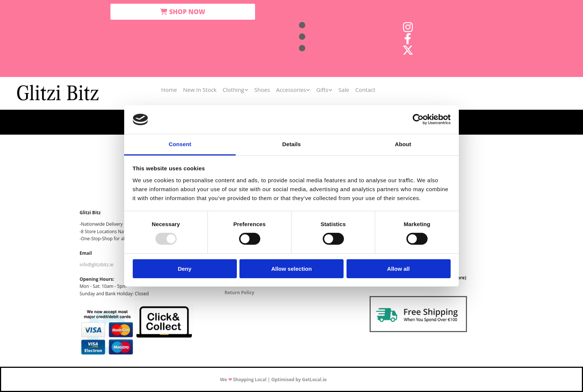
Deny (185, 269)
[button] (183, 12)
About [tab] (403, 144)
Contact (365, 90)
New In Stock (200, 90)
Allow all (398, 269)
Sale (343, 90)
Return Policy (239, 293)
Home (169, 90)
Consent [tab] (180, 144)
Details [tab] (291, 144)
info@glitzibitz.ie (96, 265)
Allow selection (291, 269)
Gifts (322, 90)
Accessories (291, 90)
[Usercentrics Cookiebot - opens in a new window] (418, 119)
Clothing (233, 90)
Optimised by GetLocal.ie (299, 380)
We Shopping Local (243, 380)
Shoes (262, 90)
